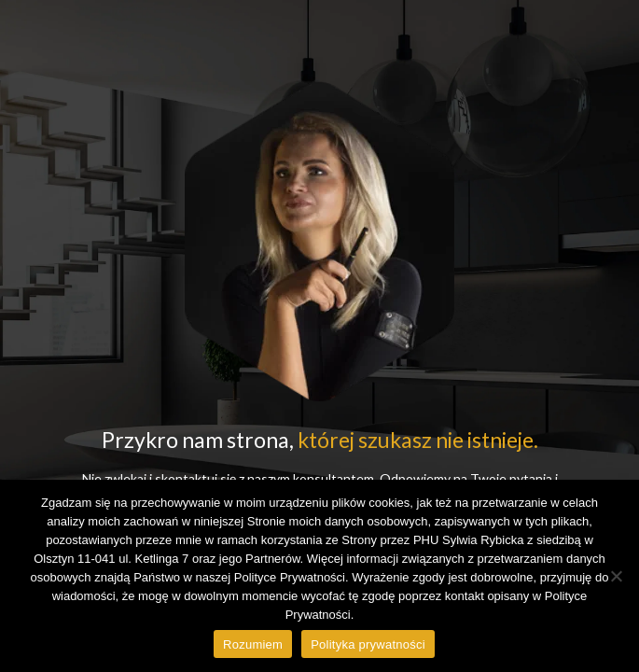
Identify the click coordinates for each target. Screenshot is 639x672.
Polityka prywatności (368, 644)
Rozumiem (253, 644)
